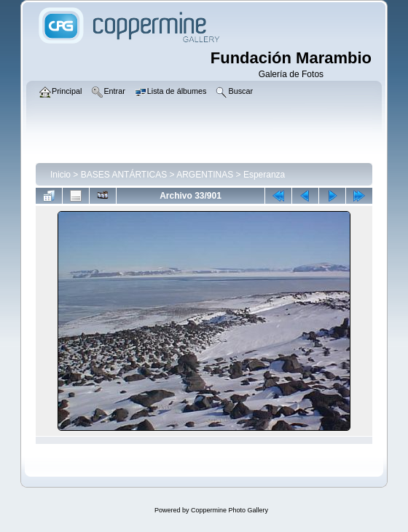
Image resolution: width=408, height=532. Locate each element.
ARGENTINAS (205, 175)
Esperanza (264, 175)
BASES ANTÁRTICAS (124, 175)
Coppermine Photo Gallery (229, 510)
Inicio (60, 175)
